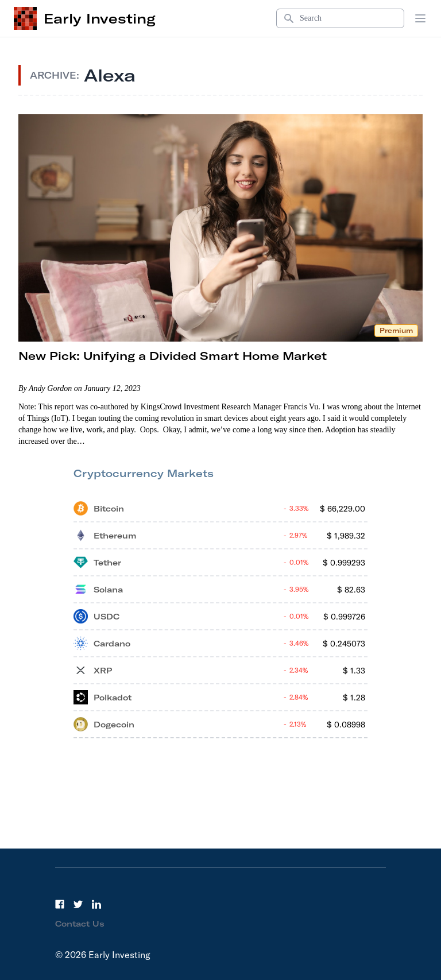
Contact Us (80, 924)
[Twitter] (78, 904)
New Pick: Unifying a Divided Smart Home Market (173, 356)
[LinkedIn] (96, 904)
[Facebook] (60, 904)
